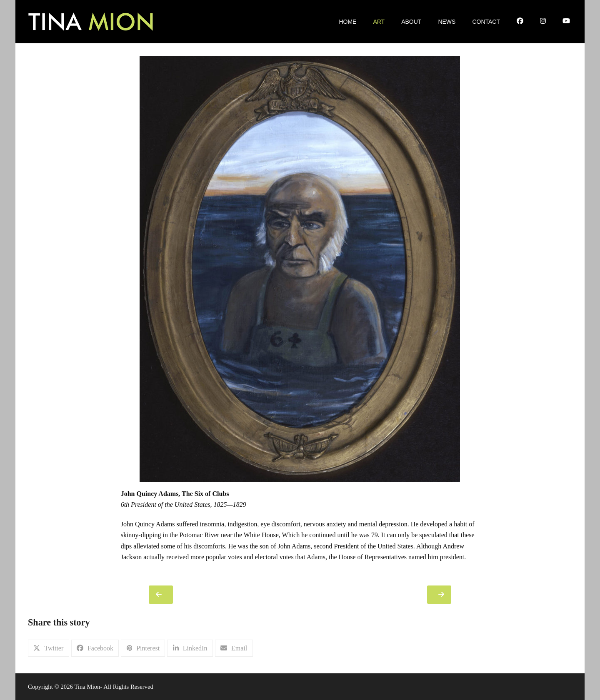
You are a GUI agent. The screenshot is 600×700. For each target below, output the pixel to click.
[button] (49, 648)
